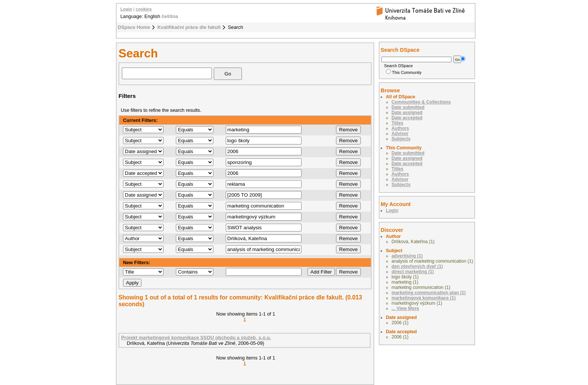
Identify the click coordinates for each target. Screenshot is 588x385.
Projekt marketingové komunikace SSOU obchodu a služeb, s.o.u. (196, 338)
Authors (400, 128)
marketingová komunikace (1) (424, 298)
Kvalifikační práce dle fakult (189, 27)
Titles (397, 123)
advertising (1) (407, 256)
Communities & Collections (421, 102)
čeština (170, 16)
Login (126, 9)
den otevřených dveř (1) (417, 266)
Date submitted (408, 107)
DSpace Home (134, 27)
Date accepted (407, 118)
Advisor (400, 134)
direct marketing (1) (413, 272)
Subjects (401, 139)
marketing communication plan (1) (429, 293)
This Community (404, 72)
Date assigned (407, 113)
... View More (405, 308)
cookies (144, 9)
